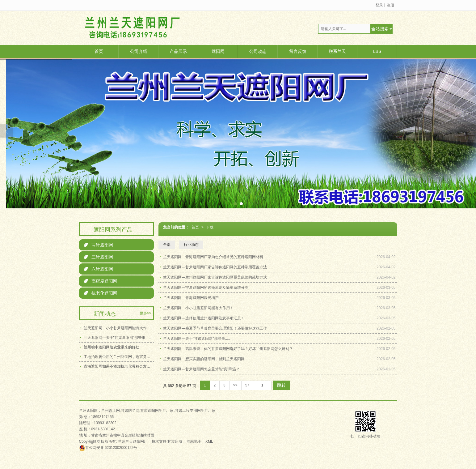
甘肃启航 (175, 441)
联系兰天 (337, 51)
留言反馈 (298, 51)
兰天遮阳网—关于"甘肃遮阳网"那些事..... (197, 339)
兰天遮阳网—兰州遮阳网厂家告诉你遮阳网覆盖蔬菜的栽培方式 (215, 277)
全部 (167, 245)
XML (209, 441)
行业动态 (191, 245)
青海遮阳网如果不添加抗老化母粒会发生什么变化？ (119, 366)
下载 (210, 227)
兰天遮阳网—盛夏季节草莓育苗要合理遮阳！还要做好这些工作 (215, 328)
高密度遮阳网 (101, 281)
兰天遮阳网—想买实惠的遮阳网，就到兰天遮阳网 (204, 359)
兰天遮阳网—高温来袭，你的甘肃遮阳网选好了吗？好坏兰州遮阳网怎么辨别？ (228, 349)
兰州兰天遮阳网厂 (133, 441)
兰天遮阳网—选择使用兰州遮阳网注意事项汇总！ (204, 318)
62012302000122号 (108, 448)
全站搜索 (380, 29)
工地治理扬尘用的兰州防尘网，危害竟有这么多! (119, 357)
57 (247, 385)
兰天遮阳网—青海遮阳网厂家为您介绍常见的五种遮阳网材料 (213, 257)
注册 (390, 5)
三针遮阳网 (98, 257)
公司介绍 (139, 51)
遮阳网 (218, 51)
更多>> (145, 313)
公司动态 (258, 51)
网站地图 (194, 441)
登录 (379, 5)
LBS (377, 51)
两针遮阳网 (98, 245)
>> (235, 385)
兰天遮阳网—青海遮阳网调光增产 (191, 298)
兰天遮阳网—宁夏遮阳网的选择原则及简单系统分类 (206, 288)
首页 (99, 51)
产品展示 (178, 51)
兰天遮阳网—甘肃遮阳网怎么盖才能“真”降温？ (201, 369)
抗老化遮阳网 (101, 293)
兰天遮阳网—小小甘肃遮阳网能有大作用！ (198, 308)
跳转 (281, 385)
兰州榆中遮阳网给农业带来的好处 (112, 347)
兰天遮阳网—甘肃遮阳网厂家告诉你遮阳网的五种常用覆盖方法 (215, 267)
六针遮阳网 (98, 269)
